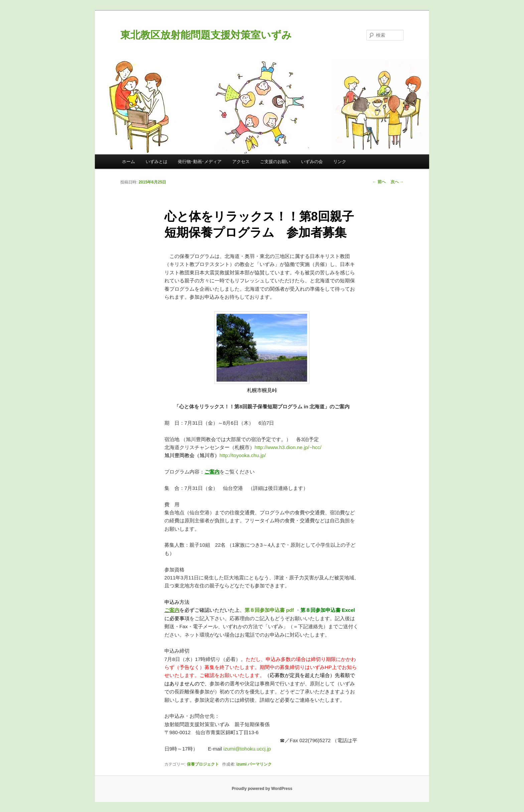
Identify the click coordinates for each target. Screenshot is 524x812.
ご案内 (172, 610)
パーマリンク (260, 764)
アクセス (241, 162)
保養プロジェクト (203, 764)
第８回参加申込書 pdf (269, 610)
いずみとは (157, 162)
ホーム (128, 162)
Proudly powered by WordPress (262, 789)
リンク (340, 162)
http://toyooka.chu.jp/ (243, 455)
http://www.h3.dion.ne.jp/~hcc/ (288, 447)
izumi (241, 764)
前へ (379, 182)
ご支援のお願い (275, 162)
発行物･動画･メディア (200, 162)
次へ (397, 182)
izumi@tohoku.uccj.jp (247, 749)
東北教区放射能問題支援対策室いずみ (206, 35)
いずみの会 (312, 162)
